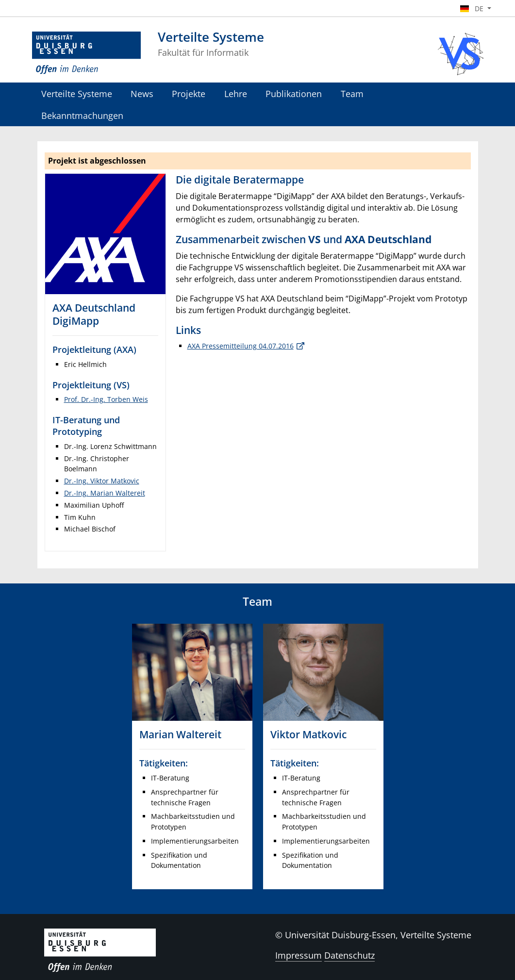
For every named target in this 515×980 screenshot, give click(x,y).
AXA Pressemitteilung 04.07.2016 (241, 346)
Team (352, 93)
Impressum (299, 955)
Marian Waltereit (180, 734)
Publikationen (294, 93)
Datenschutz (349, 955)
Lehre (236, 93)
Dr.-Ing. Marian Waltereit (105, 493)
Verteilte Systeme (77, 93)
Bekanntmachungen (82, 115)
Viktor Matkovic (308, 734)
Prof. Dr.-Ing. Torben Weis (106, 399)
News (142, 93)
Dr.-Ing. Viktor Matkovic (102, 481)
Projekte (189, 93)
